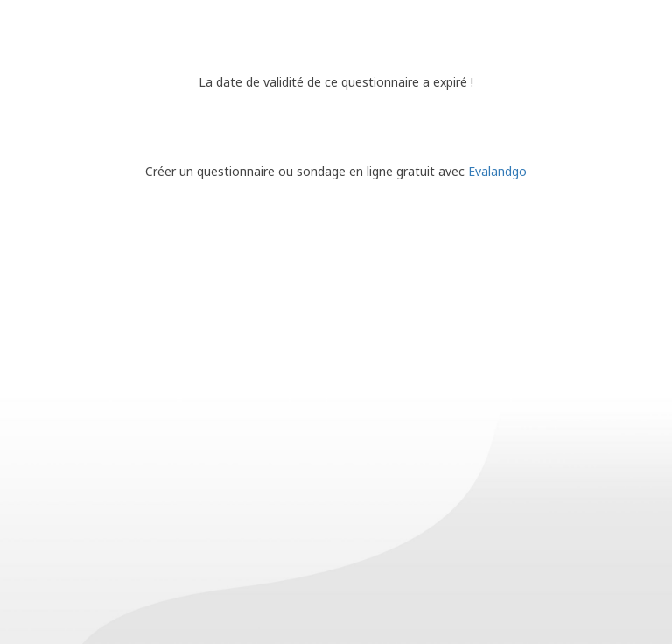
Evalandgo (497, 171)
